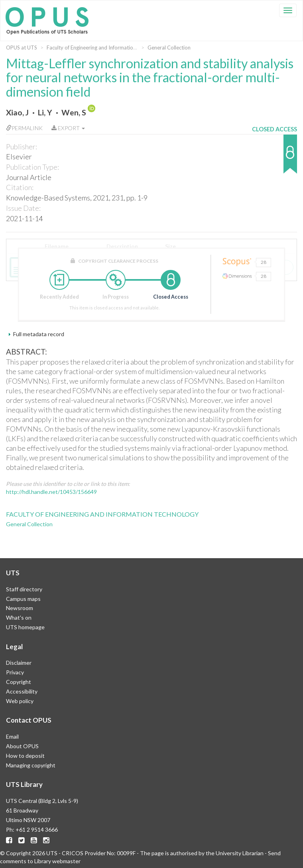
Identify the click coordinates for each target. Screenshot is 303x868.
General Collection (169, 48)
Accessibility (22, 691)
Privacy (15, 672)
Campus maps (23, 599)
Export (68, 128)
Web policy (20, 701)
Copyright (19, 682)
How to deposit (25, 756)
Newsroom (20, 608)
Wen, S (74, 112)
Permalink (24, 128)
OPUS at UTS (22, 48)
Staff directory (24, 589)
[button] (274, 158)
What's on (19, 617)
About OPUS (22, 746)
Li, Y (45, 112)
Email (12, 736)
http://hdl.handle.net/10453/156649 (51, 492)
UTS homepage (25, 627)
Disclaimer (19, 663)
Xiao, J (17, 112)
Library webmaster (57, 861)
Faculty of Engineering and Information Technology (105, 48)
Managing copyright (31, 765)
